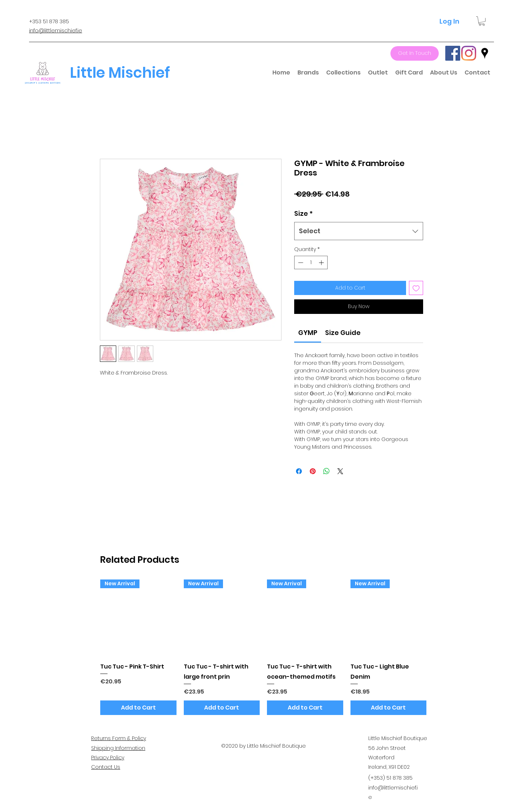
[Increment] (322, 262)
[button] (482, 21)
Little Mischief (120, 73)
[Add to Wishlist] (416, 288)
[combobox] (359, 231)
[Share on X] (340, 471)
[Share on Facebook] (299, 471)
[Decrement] (300, 262)
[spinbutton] (311, 262)
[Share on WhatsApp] (327, 471)
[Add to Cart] (138, 708)
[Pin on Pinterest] (313, 471)
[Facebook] (453, 53)
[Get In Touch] (415, 53)
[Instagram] (469, 53)
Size (303, 213)
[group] (263, 647)
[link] (308, 333)
